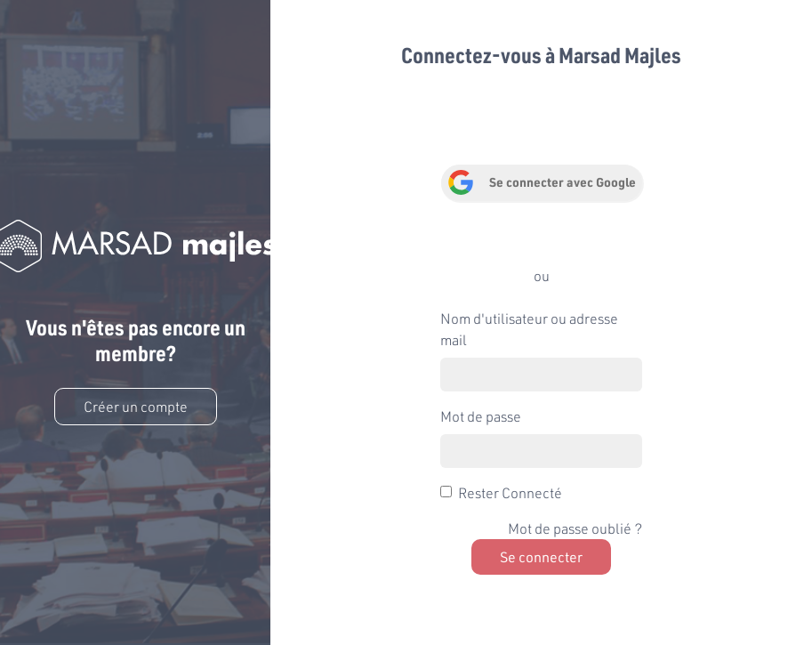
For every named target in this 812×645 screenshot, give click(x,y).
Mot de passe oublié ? (575, 528)
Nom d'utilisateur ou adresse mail (529, 329)
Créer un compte (136, 406)
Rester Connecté (510, 492)
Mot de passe (481, 416)
